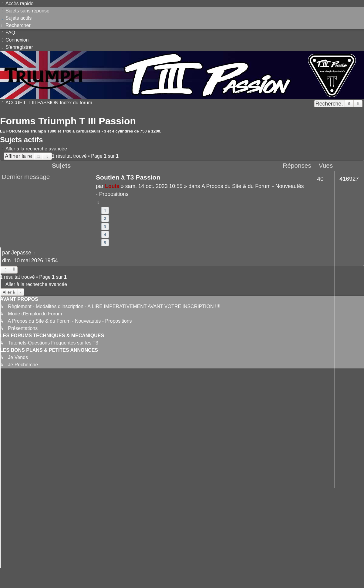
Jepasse (21, 253)
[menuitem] (25, 11)
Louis (112, 186)
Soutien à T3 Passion (128, 177)
